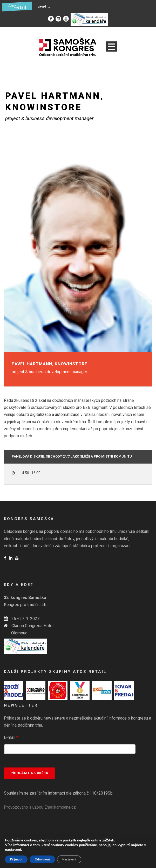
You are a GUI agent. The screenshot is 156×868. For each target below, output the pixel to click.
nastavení (13, 850)
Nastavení (69, 859)
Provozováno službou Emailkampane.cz (40, 807)
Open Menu (111, 46)
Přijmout (16, 859)
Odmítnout (42, 859)
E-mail (11, 737)
